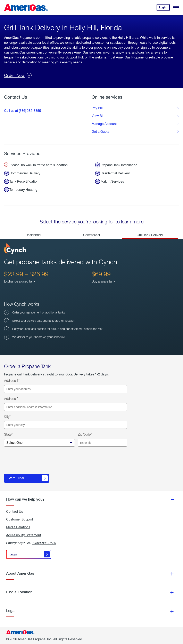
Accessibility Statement (24, 535)
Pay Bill (97, 108)
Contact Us (15, 511)
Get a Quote (101, 132)
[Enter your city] (66, 425)
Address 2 (11, 399)
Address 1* (12, 381)
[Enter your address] (66, 389)
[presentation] (35, 462)
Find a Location (19, 592)
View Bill (98, 116)
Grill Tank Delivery (150, 235)
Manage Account (104, 124)
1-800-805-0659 (44, 543)
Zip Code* (85, 434)
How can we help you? (25, 499)
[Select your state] (39, 443)
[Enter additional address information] (66, 407)
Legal (11, 611)
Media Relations (18, 527)
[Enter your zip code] (102, 443)
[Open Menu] (176, 8)
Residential (33, 235)
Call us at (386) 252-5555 (23, 110)
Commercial (91, 235)
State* (8, 434)
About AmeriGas (20, 573)
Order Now (18, 75)
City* (7, 416)
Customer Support (20, 519)
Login (164, 8)
